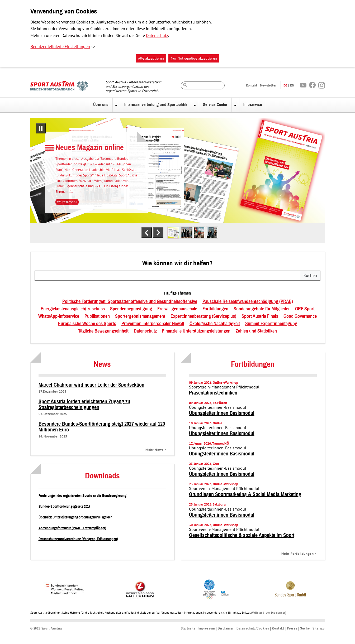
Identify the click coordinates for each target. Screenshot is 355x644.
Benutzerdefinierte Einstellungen (60, 47)
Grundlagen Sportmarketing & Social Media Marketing (245, 494)
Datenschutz (157, 36)
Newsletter (268, 85)
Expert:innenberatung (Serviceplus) (203, 316)
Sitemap (319, 629)
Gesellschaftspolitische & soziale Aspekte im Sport (242, 535)
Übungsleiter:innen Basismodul (222, 413)
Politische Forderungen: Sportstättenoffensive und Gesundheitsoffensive (130, 302)
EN (292, 85)
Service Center (215, 105)
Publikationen (97, 316)
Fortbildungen (215, 309)
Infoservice (253, 105)
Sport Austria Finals (260, 316)
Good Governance (300, 316)
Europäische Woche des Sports (87, 324)
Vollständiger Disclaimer (269, 613)
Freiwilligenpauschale (177, 309)
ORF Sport (305, 309)
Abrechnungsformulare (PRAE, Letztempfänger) (72, 528)
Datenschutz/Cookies (253, 629)
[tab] (173, 233)
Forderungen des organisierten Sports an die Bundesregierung (82, 496)
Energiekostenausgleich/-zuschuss (73, 309)
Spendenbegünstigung (131, 309)
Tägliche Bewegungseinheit (103, 331)
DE (285, 85)
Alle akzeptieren (151, 58)
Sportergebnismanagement (140, 316)
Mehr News (154, 450)
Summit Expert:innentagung (271, 324)
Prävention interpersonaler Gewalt (153, 324)
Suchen (310, 276)
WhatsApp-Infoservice (59, 316)
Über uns (101, 105)
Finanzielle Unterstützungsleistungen (196, 331)
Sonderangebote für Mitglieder (262, 309)
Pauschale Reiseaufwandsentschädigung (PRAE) (248, 302)
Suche (305, 629)
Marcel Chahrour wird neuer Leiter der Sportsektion (91, 385)
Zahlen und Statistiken (256, 331)
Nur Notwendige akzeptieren (194, 58)
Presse (292, 629)
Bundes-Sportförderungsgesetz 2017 (64, 506)
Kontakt (252, 85)
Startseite (188, 629)
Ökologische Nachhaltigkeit (215, 324)
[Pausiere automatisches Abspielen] (41, 128)
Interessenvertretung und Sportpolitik (156, 105)
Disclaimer (226, 629)
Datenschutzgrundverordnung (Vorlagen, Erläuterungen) (78, 539)
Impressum (207, 629)
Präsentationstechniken (213, 393)
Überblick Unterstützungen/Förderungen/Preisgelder (75, 517)
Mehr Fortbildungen (298, 554)
